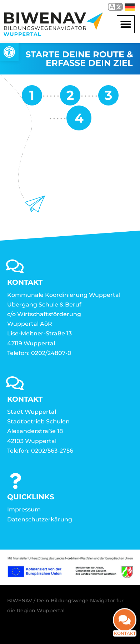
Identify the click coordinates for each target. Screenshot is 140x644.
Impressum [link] (24, 509)
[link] (9, 52)
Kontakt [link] (125, 625)
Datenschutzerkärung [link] (40, 519)
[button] (126, 24)
